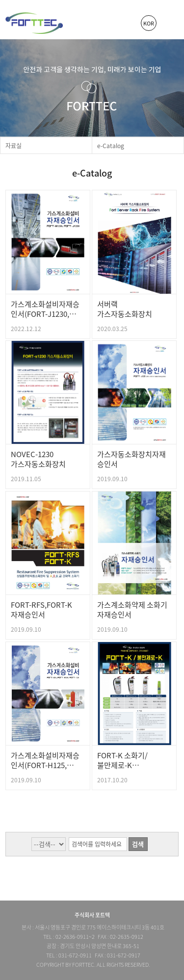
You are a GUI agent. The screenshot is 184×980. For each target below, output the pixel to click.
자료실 (13, 146)
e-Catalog (111, 146)
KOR (149, 23)
